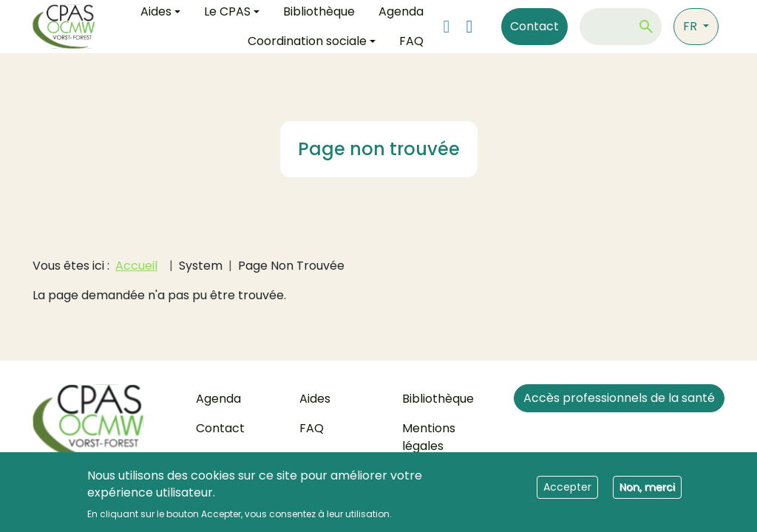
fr (692, 26)
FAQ (411, 41)
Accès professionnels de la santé (619, 398)
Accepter (567, 492)
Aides (315, 399)
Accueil (136, 266)
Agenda (218, 399)
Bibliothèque (438, 399)
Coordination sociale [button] (307, 41)
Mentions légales (429, 437)
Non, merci (647, 492)
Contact (534, 26)
